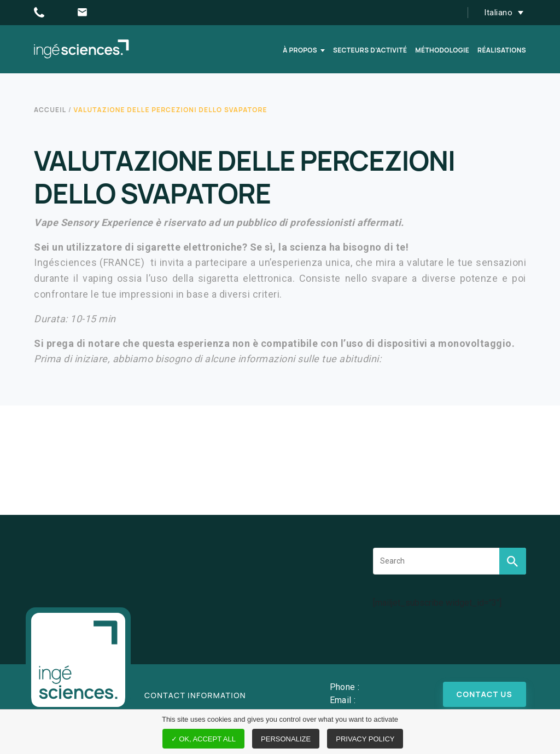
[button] (506, 13)
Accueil (50, 110)
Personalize (286, 739)
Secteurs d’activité (370, 50)
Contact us (485, 694)
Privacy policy (365, 739)
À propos (300, 50)
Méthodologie (442, 50)
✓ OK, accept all (203, 739)
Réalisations (502, 50)
